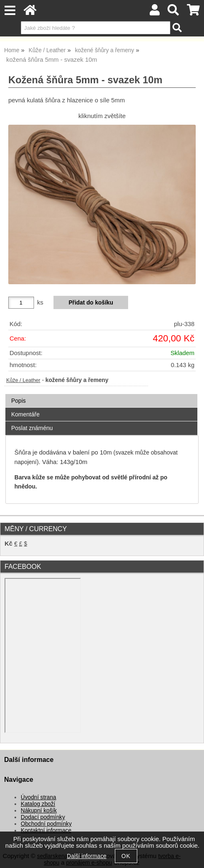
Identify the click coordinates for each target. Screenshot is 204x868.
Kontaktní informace (46, 831)
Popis (18, 401)
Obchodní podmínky (46, 824)
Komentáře (25, 414)
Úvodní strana (38, 797)
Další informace (86, 856)
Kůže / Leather (23, 380)
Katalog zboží (38, 804)
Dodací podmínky (43, 817)
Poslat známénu (32, 428)
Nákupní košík (39, 811)
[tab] (101, 394)
